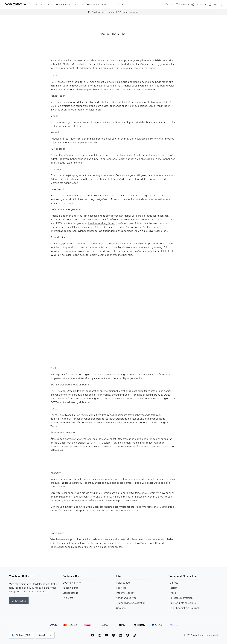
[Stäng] (224, 12)
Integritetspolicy (125, 593)
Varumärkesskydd (126, 598)
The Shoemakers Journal (184, 608)
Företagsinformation (181, 598)
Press (173, 593)
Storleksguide (71, 593)
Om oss (174, 583)
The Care (68, 598)
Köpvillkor (122, 588)
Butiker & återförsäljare (183, 603)
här (120, 547)
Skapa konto (19, 601)
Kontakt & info (71, 588)
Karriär (173, 588)
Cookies (121, 608)
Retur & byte (123, 583)
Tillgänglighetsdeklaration (131, 603)
